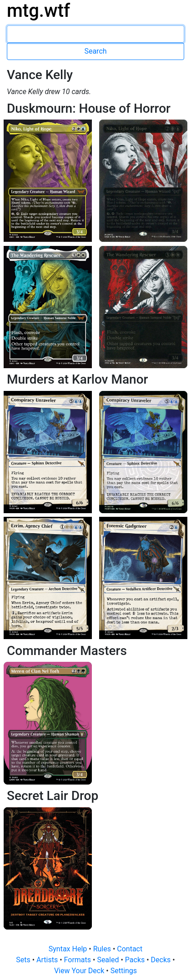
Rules (103, 949)
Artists (48, 960)
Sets (24, 960)
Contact (130, 949)
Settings (124, 971)
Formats (78, 960)
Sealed (109, 960)
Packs (136, 960)
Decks (162, 960)
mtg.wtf (38, 11)
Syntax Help (69, 949)
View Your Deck (80, 971)
